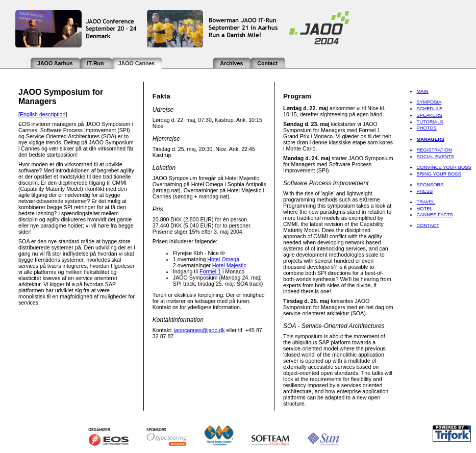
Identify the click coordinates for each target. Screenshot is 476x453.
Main (422, 91)
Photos (426, 128)
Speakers (429, 115)
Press (424, 191)
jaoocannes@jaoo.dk (199, 330)
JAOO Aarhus (55, 63)
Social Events (435, 157)
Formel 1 (210, 271)
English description (43, 114)
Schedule (429, 109)
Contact (267, 63)
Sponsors (430, 185)
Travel (425, 202)
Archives (231, 63)
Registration (434, 150)
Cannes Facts (435, 215)
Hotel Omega (223, 259)
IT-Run (95, 63)
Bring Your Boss (439, 174)
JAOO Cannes (137, 63)
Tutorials (430, 122)
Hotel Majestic (229, 265)
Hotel (424, 209)
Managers (430, 139)
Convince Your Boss (444, 167)
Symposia (429, 102)
